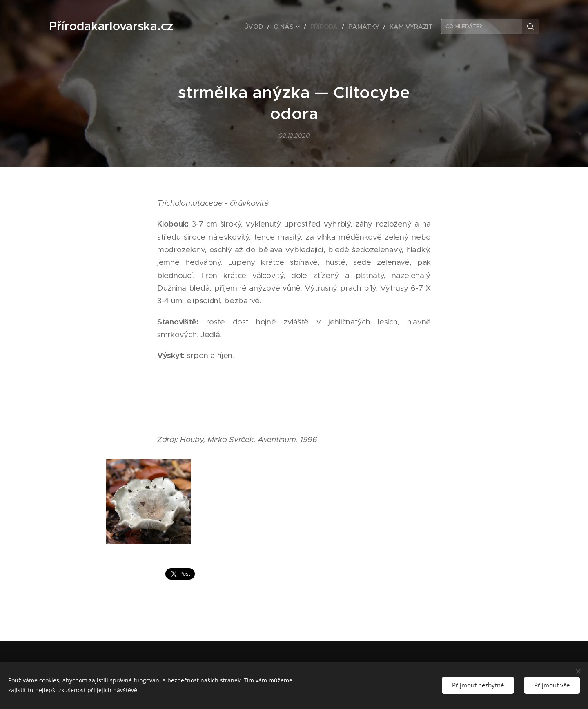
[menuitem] (272, 27)
